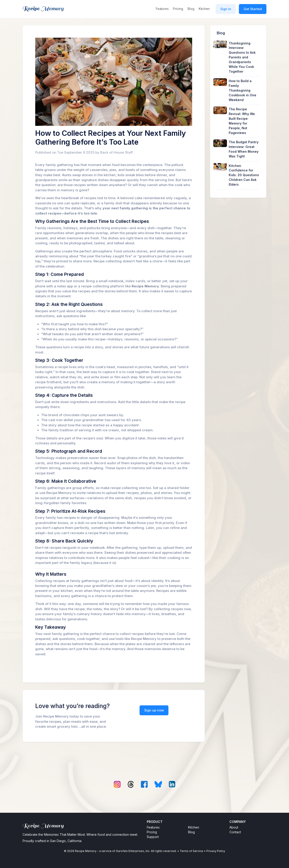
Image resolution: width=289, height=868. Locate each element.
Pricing (178, 9)
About (234, 827)
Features (162, 9)
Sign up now (154, 710)
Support (153, 837)
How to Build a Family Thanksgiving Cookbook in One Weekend (242, 90)
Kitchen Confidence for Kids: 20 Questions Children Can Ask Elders (244, 175)
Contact (235, 832)
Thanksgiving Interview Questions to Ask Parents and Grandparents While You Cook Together (242, 57)
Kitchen (204, 9)
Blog (191, 9)
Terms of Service (191, 851)
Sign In (226, 9)
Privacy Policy (216, 851)
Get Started (253, 9)
